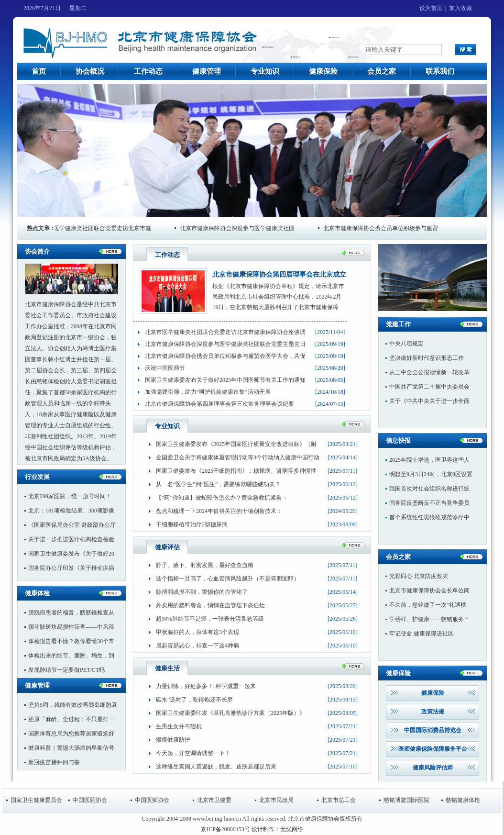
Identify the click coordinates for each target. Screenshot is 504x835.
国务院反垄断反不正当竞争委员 (429, 503)
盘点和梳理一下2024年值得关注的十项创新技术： (219, 511)
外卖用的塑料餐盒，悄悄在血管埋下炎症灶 (210, 605)
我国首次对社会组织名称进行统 (429, 489)
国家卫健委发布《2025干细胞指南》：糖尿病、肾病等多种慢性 (236, 471)
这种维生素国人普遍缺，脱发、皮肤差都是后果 (216, 767)
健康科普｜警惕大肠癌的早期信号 (71, 748)
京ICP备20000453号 (225, 829)
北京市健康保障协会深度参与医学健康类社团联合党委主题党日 (225, 344)
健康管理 (207, 71)
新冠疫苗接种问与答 (54, 762)
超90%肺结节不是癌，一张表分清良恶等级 (210, 619)
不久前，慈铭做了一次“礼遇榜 (428, 605)
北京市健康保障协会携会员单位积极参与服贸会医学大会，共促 (225, 356)
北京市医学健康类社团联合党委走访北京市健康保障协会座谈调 (225, 332)
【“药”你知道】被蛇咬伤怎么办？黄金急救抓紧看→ (222, 498)
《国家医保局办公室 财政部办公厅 (72, 525)
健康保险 (323, 71)
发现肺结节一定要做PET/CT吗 (66, 670)
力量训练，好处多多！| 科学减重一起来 (206, 686)
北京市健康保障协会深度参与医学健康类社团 (243, 228)
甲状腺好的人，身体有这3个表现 (197, 632)
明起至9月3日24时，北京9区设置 (431, 474)
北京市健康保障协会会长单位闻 (429, 590)
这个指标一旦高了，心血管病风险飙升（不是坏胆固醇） (228, 579)
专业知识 (265, 71)
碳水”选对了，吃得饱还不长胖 (194, 700)
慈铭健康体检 (463, 800)
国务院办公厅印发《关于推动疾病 (71, 568)
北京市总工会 (339, 800)
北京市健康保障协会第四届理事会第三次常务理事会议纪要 (219, 404)
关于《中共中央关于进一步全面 (429, 401)
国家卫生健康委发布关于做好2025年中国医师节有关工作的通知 (225, 380)
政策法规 (433, 712)
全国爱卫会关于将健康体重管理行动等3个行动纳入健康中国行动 (238, 457)
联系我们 (440, 71)
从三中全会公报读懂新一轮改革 (429, 372)
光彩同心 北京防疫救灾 (419, 576)
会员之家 (382, 71)
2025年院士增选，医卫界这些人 (429, 460)
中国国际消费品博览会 (433, 730)
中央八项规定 (406, 344)
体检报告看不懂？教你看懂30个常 (71, 641)
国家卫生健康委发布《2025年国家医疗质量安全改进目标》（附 (236, 444)
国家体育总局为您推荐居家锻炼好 (71, 734)
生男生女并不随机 (179, 726)
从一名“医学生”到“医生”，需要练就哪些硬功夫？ (218, 484)
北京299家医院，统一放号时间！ (70, 496)
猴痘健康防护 (173, 740)
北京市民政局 (276, 800)
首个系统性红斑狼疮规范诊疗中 (429, 517)
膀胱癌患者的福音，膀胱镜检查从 (71, 612)
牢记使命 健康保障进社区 (422, 634)
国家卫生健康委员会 (36, 800)
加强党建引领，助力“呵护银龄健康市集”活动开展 (208, 392)
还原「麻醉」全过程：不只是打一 (71, 719)
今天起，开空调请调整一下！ (193, 753)
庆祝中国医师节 (165, 368)
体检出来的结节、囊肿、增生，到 (71, 656)
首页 (39, 71)
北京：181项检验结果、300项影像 (71, 511)
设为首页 (431, 8)
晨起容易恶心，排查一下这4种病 (197, 646)
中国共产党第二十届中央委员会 (429, 387)
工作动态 (148, 71)
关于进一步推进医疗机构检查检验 (71, 539)
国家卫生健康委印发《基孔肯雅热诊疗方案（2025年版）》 (230, 713)
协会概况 (90, 71)
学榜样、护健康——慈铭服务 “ (428, 619)
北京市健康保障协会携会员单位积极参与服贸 (386, 228)
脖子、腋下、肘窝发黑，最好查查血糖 (205, 565)
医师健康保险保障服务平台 (433, 749)
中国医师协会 (152, 800)
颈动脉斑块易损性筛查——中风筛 (71, 627)
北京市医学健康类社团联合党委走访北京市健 (99, 228)
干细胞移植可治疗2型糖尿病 (192, 524)
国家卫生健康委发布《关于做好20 (71, 554)
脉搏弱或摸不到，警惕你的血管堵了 (202, 592)
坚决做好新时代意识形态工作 (427, 358)
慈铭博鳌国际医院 (406, 800)
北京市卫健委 (214, 800)
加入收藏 (460, 8)
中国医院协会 (90, 800)
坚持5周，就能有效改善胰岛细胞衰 (73, 705)
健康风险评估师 (433, 768)
